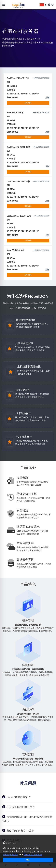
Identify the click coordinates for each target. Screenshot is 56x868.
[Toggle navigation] (4, 5)
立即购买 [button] (28, 103)
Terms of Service (33, 855)
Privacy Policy (11, 855)
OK (28, 860)
